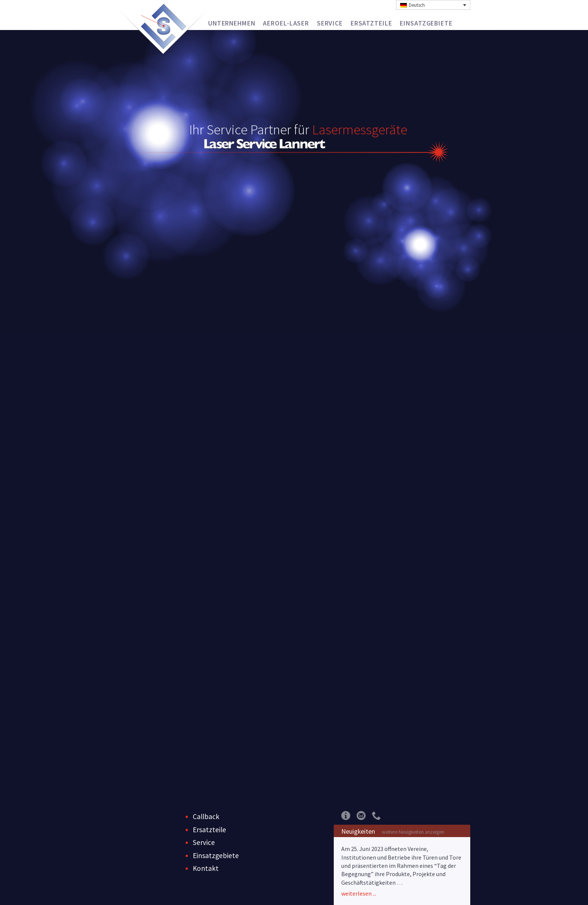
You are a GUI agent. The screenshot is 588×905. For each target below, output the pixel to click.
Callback (206, 816)
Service (330, 23)
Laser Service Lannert (163, 26)
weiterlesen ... (359, 893)
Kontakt (206, 868)
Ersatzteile (371, 23)
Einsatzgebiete (426, 23)
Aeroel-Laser (286, 23)
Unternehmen (232, 23)
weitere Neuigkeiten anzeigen (413, 832)
